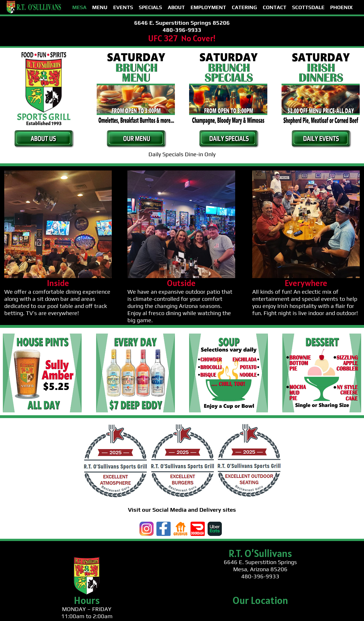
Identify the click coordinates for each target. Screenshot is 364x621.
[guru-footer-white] (182, 426)
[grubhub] (181, 524)
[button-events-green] (321, 130)
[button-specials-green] (228, 130)
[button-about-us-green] (44, 130)
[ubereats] (215, 524)
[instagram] (146, 524)
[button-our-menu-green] (136, 130)
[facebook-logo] (164, 524)
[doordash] (198, 524)
